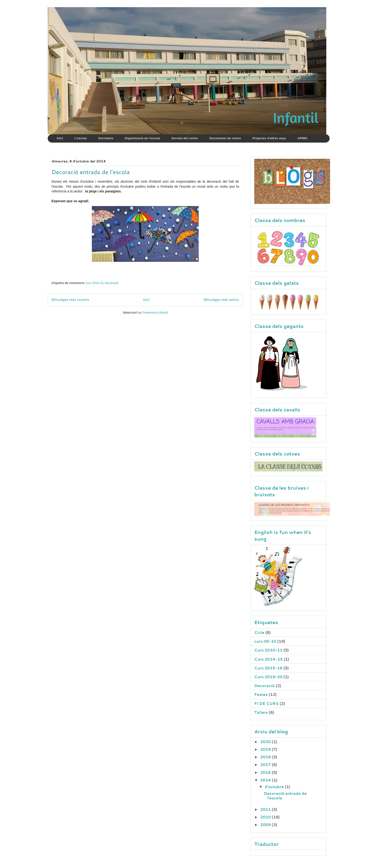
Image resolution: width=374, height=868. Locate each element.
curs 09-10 (265, 641)
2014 (266, 780)
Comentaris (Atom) (155, 313)
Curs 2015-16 (268, 668)
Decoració (112, 283)
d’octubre (275, 787)
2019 (266, 749)
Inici (146, 300)
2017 (266, 764)
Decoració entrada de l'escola (91, 172)
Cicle (259, 632)
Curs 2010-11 (268, 650)
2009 (266, 824)
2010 (266, 817)
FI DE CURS (266, 703)
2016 (266, 772)
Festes (261, 694)
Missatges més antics (221, 300)
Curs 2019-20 (268, 677)
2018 (266, 757)
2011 (266, 809)
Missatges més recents (70, 300)
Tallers (261, 712)
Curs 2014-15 (94, 283)
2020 (266, 741)
